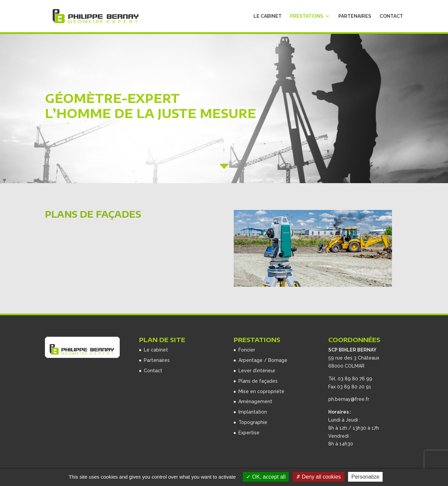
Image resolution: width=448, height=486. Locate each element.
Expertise (249, 433)
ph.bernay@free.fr (349, 399)
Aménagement (255, 401)
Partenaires (355, 16)
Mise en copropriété (261, 391)
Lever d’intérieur (257, 371)
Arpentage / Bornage (263, 360)
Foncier (247, 350)
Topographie (253, 422)
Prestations (307, 16)
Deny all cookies (319, 477)
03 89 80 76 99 (355, 379)
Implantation (253, 412)
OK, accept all (266, 477)
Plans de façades (258, 381)
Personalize (366, 477)
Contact (391, 16)
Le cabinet (268, 16)
